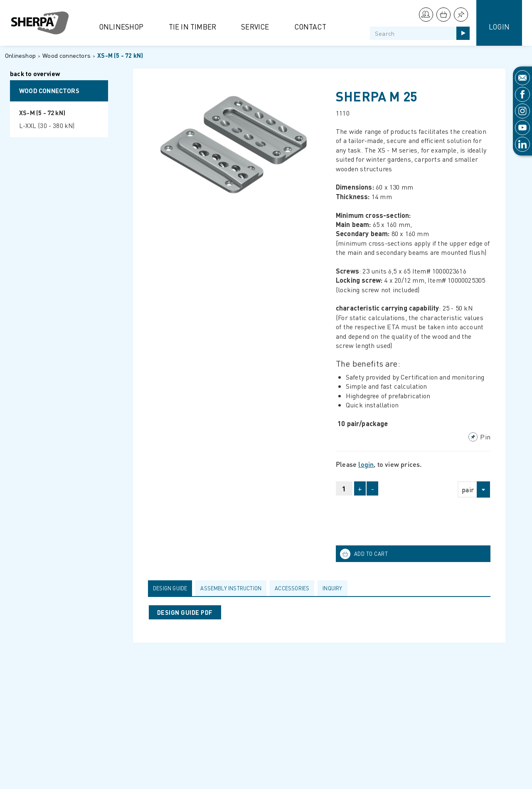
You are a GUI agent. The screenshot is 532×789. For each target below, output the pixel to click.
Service (255, 27)
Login (499, 27)
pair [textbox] (468, 489)
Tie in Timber (193, 27)
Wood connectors (66, 55)
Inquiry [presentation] (332, 588)
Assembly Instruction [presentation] (231, 588)
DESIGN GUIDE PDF (185, 612)
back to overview (35, 74)
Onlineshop (121, 27)
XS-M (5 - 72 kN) (120, 55)
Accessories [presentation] (292, 588)
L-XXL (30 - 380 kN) (47, 126)
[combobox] (470, 489)
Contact (310, 27)
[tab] (172, 588)
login (366, 464)
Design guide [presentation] (170, 588)
